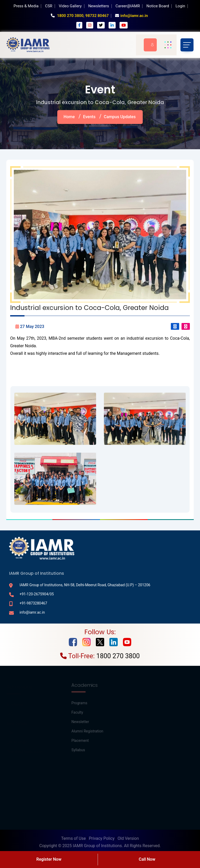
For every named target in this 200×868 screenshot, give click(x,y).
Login (180, 6)
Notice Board (158, 6)
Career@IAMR (128, 6)
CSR (49, 6)
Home (69, 117)
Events (89, 117)
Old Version (128, 838)
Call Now (147, 859)
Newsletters (99, 6)
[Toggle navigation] (187, 45)
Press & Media (26, 6)
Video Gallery (70, 6)
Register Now (49, 859)
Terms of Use (74, 838)
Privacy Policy (102, 838)
